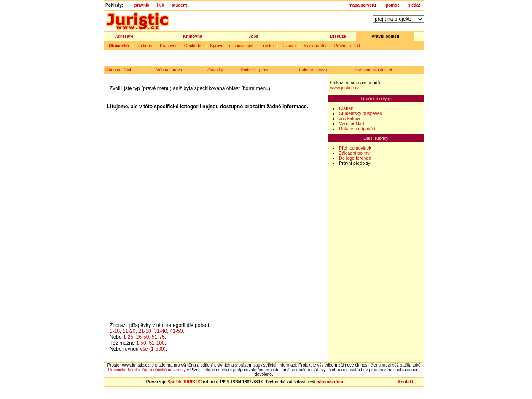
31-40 (160, 331)
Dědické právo (255, 70)
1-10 (115, 331)
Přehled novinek (355, 148)
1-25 (128, 337)
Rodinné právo (312, 70)
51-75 (158, 337)
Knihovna (193, 36)
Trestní (267, 46)
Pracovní (168, 46)
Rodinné (144, 46)
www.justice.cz (345, 88)
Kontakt (405, 382)
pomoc (393, 5)
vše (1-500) (153, 349)
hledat (414, 5)
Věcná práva (169, 70)
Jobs (254, 36)
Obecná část (118, 70)
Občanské (119, 46)
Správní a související (231, 46)
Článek (346, 108)
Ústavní (288, 46)
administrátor (330, 382)
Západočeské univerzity (163, 370)
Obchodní (193, 46)
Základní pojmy (354, 153)
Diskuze (338, 36)
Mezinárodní (315, 46)
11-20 (129, 331)
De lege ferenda (355, 158)
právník (142, 5)
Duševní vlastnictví (373, 70)
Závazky (215, 70)
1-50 (141, 343)
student (179, 5)
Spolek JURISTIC (184, 382)
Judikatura (349, 118)
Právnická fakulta (124, 370)
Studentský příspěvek (360, 113)
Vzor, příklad (351, 123)
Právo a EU (347, 46)
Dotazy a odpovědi (357, 129)
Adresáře (124, 36)
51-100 (157, 343)
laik (160, 5)
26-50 (143, 337)
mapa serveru (362, 5)
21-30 (145, 331)
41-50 (176, 331)
